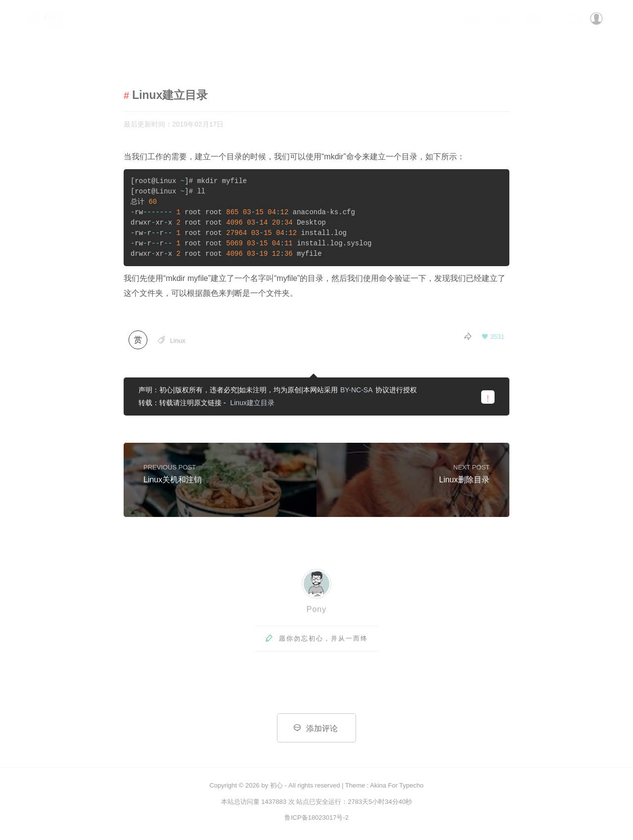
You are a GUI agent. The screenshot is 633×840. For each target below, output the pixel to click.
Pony (316, 609)
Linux (178, 341)
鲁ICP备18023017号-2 (316, 817)
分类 (503, 19)
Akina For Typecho (397, 785)
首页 (472, 19)
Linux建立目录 (252, 403)
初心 (276, 785)
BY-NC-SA (357, 390)
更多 (534, 19)
